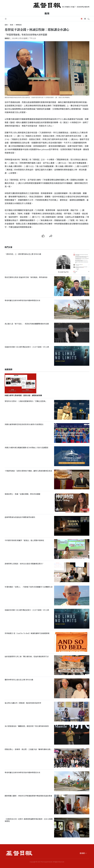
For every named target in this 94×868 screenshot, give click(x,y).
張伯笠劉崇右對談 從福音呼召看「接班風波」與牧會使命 (26, 277)
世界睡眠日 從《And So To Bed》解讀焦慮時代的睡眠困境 (27, 633)
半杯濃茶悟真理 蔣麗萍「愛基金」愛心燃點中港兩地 (24, 540)
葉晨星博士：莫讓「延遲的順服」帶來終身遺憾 (22, 494)
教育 (47, 13)
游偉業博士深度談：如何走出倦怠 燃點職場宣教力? (24, 564)
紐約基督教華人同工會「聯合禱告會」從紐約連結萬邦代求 (27, 656)
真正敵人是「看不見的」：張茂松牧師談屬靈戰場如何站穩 (27, 324)
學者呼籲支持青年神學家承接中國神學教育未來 (22, 301)
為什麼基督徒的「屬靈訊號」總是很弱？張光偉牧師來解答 (27, 726)
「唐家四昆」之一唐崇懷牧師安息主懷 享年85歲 (23, 254)
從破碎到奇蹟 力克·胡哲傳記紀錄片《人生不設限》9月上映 (27, 347)
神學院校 (19, 25)
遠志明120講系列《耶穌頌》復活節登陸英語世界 (23, 703)
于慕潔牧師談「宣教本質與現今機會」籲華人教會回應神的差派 (28, 471)
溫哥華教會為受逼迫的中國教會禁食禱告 (20, 517)
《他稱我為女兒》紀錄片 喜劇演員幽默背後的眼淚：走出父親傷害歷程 (29, 820)
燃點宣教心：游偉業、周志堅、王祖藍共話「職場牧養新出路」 (28, 749)
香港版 (83, 853)
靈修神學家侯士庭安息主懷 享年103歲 (19, 680)
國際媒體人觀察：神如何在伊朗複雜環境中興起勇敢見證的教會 (28, 796)
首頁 (6, 25)
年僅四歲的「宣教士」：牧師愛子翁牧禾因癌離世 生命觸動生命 (29, 587)
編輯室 (7, 38)
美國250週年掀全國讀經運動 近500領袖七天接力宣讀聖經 (26, 448)
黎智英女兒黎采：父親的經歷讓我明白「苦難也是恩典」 (26, 401)
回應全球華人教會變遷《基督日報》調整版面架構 (23, 395)
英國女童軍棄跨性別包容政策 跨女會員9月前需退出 (24, 424)
